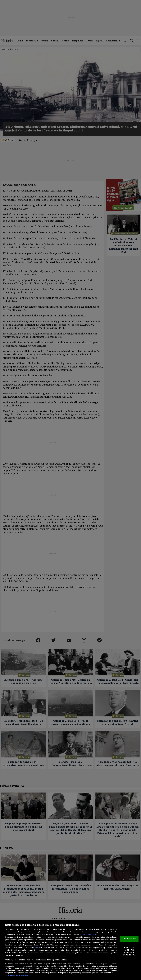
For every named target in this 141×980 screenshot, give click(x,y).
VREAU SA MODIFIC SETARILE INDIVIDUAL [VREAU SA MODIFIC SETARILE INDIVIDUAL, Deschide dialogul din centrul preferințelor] (129, 951)
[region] (70, 950)
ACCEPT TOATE (129, 939)
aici (36, 948)
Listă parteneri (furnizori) (16, 976)
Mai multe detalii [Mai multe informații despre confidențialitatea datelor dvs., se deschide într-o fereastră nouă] (90, 934)
